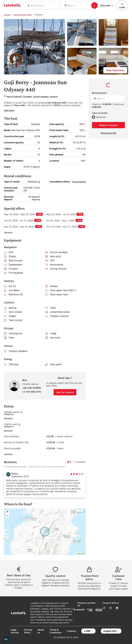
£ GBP (88, 631)
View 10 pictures (115, 70)
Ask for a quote (65, 392)
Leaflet (82, 554)
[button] (107, 5)
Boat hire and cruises (23, 15)
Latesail (7, 15)
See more (8, 232)
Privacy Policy (28, 631)
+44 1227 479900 (32, 388)
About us (41, 631)
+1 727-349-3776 (32, 392)
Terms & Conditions (56, 631)
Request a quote (108, 125)
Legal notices (15, 631)
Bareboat (101, 117)
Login (122, 6)
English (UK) (110, 631)
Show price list (108, 133)
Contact (71, 631)
